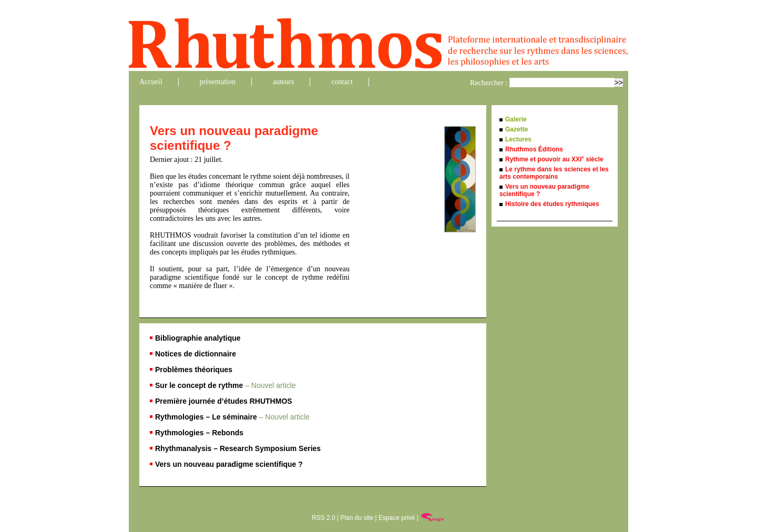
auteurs (283, 82)
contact (342, 82)
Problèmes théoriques (194, 370)
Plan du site (357, 518)
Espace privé (397, 518)
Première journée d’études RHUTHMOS (224, 401)
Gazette (516, 129)
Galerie (516, 119)
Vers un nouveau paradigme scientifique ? (229, 464)
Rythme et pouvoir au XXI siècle (554, 159)
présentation (218, 82)
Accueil (151, 82)
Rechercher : (489, 83)
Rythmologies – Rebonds (199, 433)
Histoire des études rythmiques (552, 204)
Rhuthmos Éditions (534, 149)
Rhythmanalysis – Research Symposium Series (238, 448)
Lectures (518, 139)
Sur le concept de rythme (226, 385)
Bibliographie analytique (198, 338)
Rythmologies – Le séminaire (232, 417)
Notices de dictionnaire (196, 354)
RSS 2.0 (324, 518)
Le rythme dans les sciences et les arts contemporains (554, 173)
